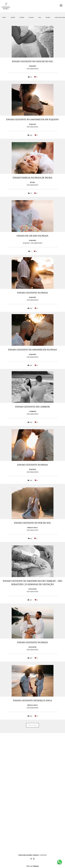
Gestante (31, 17)
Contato (43, 855)
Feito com (32, 866)
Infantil (13, 17)
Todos (4, 17)
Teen (40, 17)
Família (22, 17)
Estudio (48, 17)
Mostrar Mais (32, 725)
